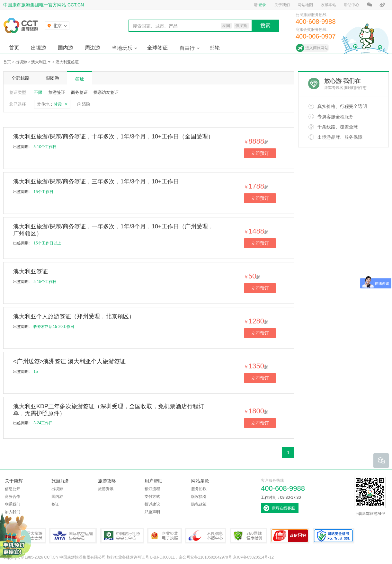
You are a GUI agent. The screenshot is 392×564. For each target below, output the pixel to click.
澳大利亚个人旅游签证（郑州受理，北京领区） (74, 316)
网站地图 (305, 5)
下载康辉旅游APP (370, 496)
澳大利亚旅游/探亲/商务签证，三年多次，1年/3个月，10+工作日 (96, 181)
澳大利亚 (39, 62)
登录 (262, 5)
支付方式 (152, 497)
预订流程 (152, 489)
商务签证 (79, 92)
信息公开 (13, 489)
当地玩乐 (122, 48)
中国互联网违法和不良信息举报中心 (206, 536)
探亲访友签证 (106, 92)
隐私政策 (199, 504)
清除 (86, 104)
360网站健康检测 (248, 536)
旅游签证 (57, 92)
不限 (38, 92)
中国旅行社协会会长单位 (122, 536)
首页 (14, 48)
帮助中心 (352, 5)
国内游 (66, 48)
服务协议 (199, 489)
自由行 (187, 48)
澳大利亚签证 (67, 62)
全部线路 (21, 78)
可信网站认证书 (290, 536)
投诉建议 (152, 504)
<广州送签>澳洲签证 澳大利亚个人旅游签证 (69, 361)
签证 (80, 79)
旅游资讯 (106, 489)
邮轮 (215, 48)
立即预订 (260, 153)
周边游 (93, 48)
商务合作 (13, 497)
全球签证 (157, 48)
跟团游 (52, 78)
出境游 (39, 48)
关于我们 (282, 5)
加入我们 (13, 512)
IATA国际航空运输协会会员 (73, 536)
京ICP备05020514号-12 (253, 557)
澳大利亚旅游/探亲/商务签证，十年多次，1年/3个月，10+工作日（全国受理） (113, 137)
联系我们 (13, 504)
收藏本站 (328, 5)
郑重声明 (152, 512)
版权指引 (199, 497)
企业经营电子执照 (165, 536)
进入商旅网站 (317, 48)
